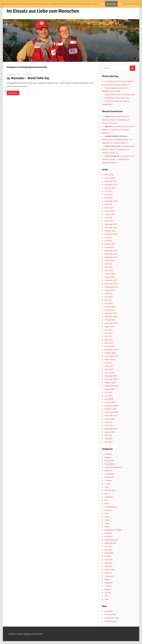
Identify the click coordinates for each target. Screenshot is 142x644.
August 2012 (110, 290)
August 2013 (110, 260)
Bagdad (108, 457)
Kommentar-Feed (112, 618)
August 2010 (110, 359)
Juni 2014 (109, 241)
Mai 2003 (108, 442)
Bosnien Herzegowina (113, 467)
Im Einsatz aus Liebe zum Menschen (43, 11)
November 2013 (111, 254)
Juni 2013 (109, 267)
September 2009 (111, 386)
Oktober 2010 (110, 353)
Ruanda (108, 556)
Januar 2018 (110, 178)
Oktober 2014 (110, 231)
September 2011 (111, 323)
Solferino (108, 573)
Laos (107, 513)
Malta (107, 527)
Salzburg (108, 563)
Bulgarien (108, 470)
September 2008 (111, 412)
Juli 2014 (108, 237)
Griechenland (110, 490)
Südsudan (109, 583)
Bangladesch (110, 464)
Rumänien (109, 560)
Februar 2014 (110, 244)
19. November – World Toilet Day (28, 78)
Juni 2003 (109, 439)
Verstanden (111, 4)
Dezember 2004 (111, 429)
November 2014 (111, 227)
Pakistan (108, 550)
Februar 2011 (110, 346)
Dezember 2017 (111, 181)
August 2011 (110, 326)
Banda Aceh (109, 461)
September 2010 (111, 356)
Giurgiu (108, 484)
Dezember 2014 (111, 224)
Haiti (107, 494)
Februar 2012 (110, 307)
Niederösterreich (111, 540)
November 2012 (111, 284)
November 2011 (111, 317)
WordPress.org (110, 621)
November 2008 (111, 406)
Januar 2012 (110, 310)
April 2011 (109, 340)
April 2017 (109, 198)
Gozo (107, 487)
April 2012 (109, 303)
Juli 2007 (108, 422)
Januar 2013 (110, 277)
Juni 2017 (109, 194)
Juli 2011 (108, 330)
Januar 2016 (110, 211)
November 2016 (111, 201)
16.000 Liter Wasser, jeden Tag (117, 98)
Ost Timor (109, 546)
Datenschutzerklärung (131, 4)
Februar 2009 (110, 402)
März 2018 (109, 175)
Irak (106, 500)
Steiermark (109, 576)
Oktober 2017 (110, 188)
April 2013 (109, 270)
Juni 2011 (109, 333)
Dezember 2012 (111, 280)
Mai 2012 (108, 300)
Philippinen (109, 553)
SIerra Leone (110, 569)
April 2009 (109, 399)
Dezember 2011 (111, 313)
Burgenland (109, 474)
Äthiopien (108, 454)
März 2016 (109, 208)
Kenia (107, 503)
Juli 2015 (108, 218)
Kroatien (108, 510)
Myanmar (108, 533)
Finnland (108, 480)
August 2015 (110, 214)
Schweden (109, 566)
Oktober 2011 (110, 320)
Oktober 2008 (110, 409)
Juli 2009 (108, 392)
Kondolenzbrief (111, 507)
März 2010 (109, 369)
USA (106, 596)
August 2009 (110, 389)
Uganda (108, 589)
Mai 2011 (108, 336)
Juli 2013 (108, 264)
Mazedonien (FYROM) (113, 530)
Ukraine (108, 592)
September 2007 (111, 415)
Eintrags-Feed (110, 614)
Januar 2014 (110, 247)
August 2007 (110, 419)
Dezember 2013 (111, 251)
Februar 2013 (110, 274)
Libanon (108, 517)
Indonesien (109, 497)
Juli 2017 (108, 191)
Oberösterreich (110, 543)
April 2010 (109, 366)
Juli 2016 (108, 204)
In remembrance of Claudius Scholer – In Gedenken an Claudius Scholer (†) (116, 120)
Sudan (107, 579)
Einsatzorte (109, 477)
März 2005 (109, 425)
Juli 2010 (108, 363)
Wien (107, 599)
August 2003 (110, 432)
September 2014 (111, 234)
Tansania (108, 586)
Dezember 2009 (111, 376)
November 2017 (111, 185)
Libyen (107, 523)
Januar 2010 (110, 373)
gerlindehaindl (27, 75)
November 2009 (111, 379)
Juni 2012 (109, 297)
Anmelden (109, 611)
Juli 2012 (108, 293)
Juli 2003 (108, 435)
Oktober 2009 (110, 383)
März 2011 (109, 343)
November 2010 (111, 350)
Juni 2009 (109, 396)
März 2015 (109, 221)
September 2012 (111, 287)
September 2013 (111, 257)
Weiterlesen (12, 93)
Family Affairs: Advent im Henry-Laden (120, 94)
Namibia (108, 536)
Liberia (107, 520)
